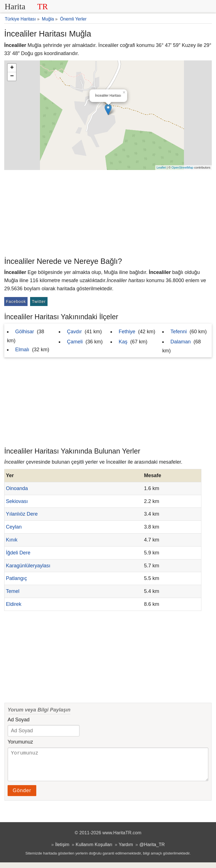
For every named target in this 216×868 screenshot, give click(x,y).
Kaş (123, 342)
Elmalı (22, 350)
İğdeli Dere (18, 553)
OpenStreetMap (183, 167)
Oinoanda (17, 488)
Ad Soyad (19, 720)
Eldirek (14, 604)
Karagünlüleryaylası (28, 566)
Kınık (12, 540)
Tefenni (179, 332)
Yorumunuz (20, 742)
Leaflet (161, 167)
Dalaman (181, 342)
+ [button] (12, 68)
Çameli (75, 342)
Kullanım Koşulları (94, 850)
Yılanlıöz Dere (22, 514)
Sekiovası (17, 501)
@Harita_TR (152, 850)
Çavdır (74, 332)
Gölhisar (25, 332)
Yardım (126, 850)
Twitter (39, 302)
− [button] (12, 76)
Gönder (22, 796)
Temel (13, 591)
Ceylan (14, 527)
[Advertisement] (108, 212)
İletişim (62, 850)
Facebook (16, 302)
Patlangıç (16, 578)
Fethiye (127, 332)
